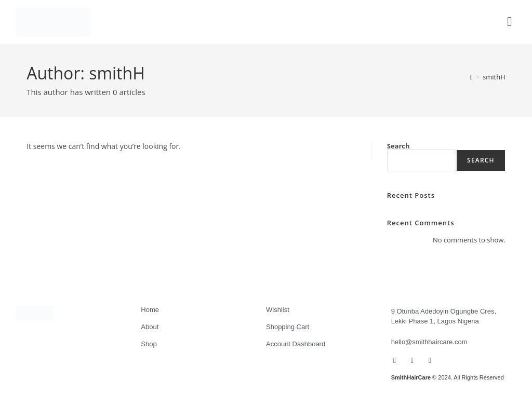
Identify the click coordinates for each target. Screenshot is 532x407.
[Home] (471, 77)
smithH (494, 77)
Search (398, 146)
